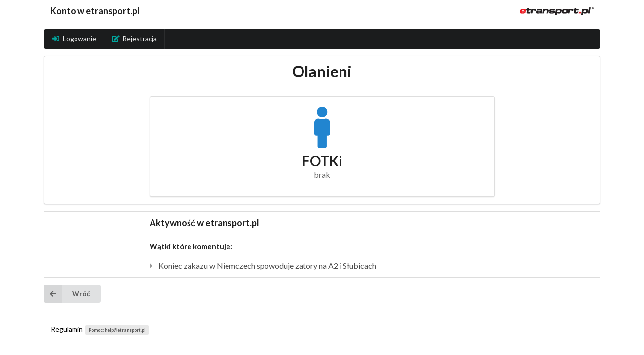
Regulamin (67, 329)
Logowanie (74, 39)
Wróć (67, 294)
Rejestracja (135, 39)
